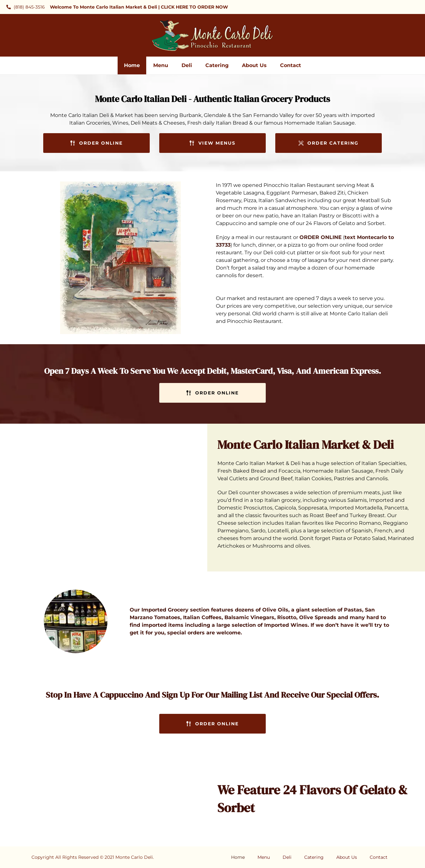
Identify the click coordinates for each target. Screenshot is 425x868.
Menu (161, 65)
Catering (217, 65)
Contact (291, 65)
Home (132, 65)
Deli (187, 65)
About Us (254, 65)
